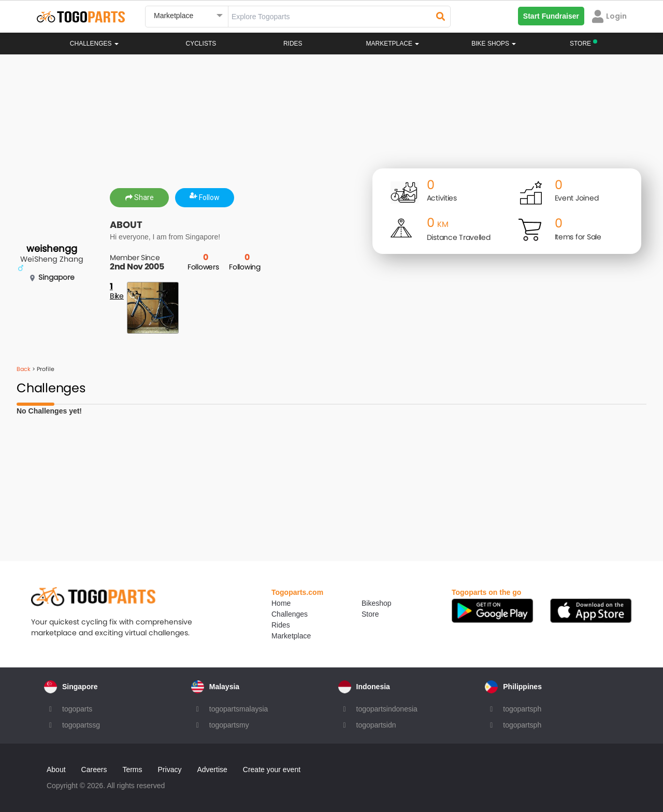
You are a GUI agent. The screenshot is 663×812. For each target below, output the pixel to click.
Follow (205, 197)
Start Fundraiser (551, 16)
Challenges (94, 44)
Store (370, 614)
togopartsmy (229, 725)
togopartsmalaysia (239, 709)
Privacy (170, 770)
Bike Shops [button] (494, 44)
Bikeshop (377, 603)
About (56, 770)
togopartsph (522, 709)
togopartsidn (376, 725)
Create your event (272, 770)
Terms (132, 770)
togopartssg (81, 725)
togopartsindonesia (387, 709)
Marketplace (291, 636)
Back (24, 369)
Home (281, 603)
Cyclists (201, 44)
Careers (94, 770)
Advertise (212, 770)
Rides (293, 44)
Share (140, 197)
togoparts (77, 709)
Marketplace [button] (393, 44)
